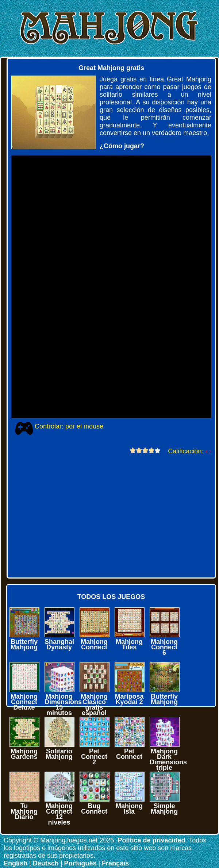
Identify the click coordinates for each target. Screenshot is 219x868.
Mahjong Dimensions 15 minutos (63, 705)
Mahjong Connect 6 (164, 647)
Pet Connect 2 (94, 757)
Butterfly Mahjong (24, 644)
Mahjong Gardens (24, 754)
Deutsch (46, 863)
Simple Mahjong (164, 809)
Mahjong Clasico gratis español (94, 705)
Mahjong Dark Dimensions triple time (168, 762)
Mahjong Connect (94, 644)
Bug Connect (94, 809)
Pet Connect (129, 754)
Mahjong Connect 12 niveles (59, 814)
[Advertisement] (107, 515)
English (16, 863)
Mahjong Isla (129, 809)
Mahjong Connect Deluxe (24, 702)
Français (115, 863)
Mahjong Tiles (129, 644)
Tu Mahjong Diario (24, 811)
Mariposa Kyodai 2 (129, 699)
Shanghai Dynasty (59, 644)
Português (80, 863)
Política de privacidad (151, 840)
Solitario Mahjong (59, 754)
